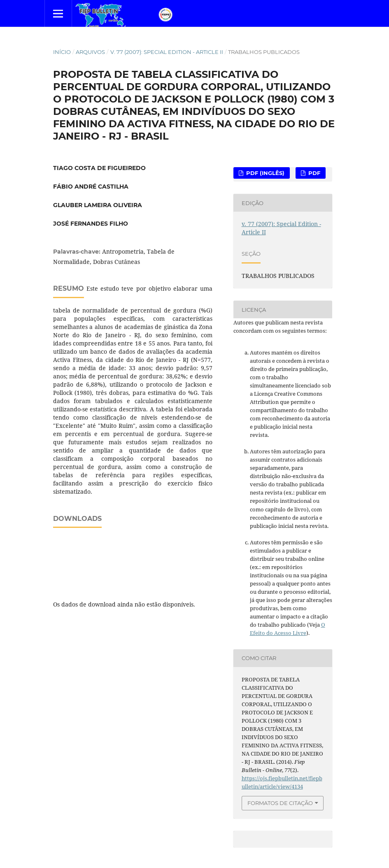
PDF (313, 173)
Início (62, 52)
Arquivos (90, 52)
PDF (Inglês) (264, 173)
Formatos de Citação (280, 803)
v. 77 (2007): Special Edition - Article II (167, 52)
